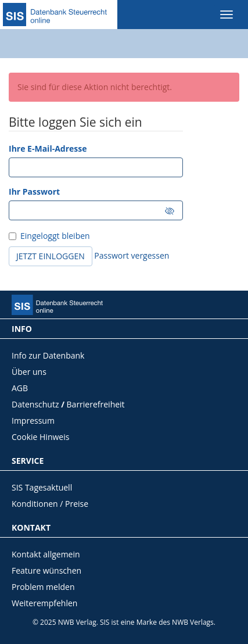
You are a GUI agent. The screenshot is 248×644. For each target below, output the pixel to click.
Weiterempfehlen (44, 603)
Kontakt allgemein (46, 554)
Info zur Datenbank (48, 355)
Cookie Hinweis (40, 437)
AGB (20, 388)
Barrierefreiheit (96, 404)
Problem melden (43, 587)
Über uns (29, 372)
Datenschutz (35, 404)
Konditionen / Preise (50, 504)
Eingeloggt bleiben (54, 236)
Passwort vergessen (132, 255)
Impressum (33, 421)
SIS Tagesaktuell (42, 487)
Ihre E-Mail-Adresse (48, 149)
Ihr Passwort (34, 192)
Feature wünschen (46, 570)
